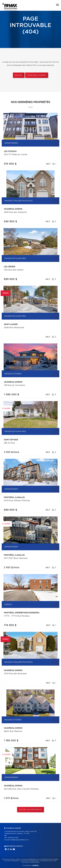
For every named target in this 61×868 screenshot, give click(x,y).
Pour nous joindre (37, 75)
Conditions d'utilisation (48, 861)
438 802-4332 (13, 838)
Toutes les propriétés (30, 810)
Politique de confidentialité (29, 861)
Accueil (19, 75)
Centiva (35, 865)
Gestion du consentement (31, 862)
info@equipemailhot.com (19, 840)
